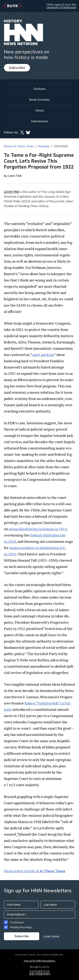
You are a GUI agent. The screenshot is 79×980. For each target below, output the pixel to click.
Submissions (40, 121)
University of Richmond (61, 7)
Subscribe (17, 68)
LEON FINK (12, 192)
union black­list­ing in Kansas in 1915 (38, 529)
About (40, 110)
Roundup (44, 146)
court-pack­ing (43, 355)
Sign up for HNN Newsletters (39, 961)
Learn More (51, 936)
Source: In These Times (19, 146)
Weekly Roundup (21, 927)
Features (39, 89)
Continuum (17, 922)
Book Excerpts (39, 99)
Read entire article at (35, 871)
